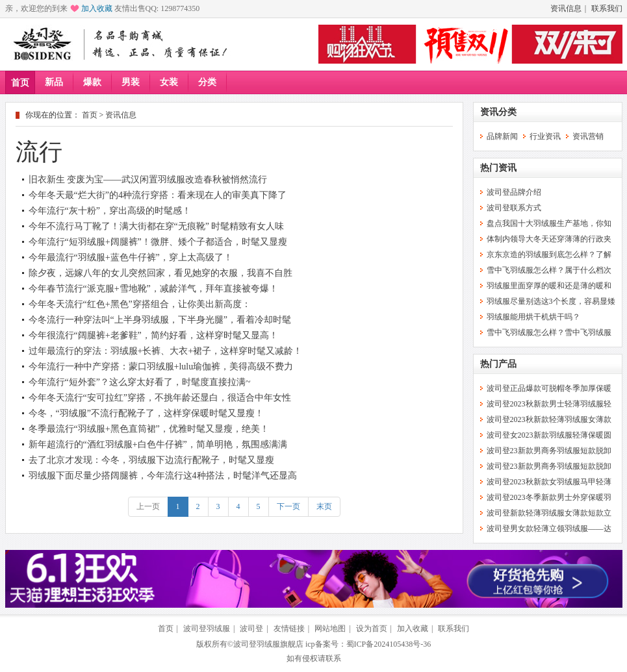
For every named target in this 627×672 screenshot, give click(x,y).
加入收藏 (97, 8)
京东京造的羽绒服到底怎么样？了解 (549, 255)
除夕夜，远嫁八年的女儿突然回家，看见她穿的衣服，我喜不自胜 (160, 273)
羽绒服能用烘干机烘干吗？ (533, 317)
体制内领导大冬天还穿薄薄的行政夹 (549, 239)
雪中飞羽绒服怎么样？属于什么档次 (549, 270)
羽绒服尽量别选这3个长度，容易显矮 (551, 301)
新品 (54, 82)
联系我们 (607, 8)
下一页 (288, 506)
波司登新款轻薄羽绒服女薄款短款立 (549, 513)
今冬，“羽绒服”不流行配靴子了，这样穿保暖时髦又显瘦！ (146, 413)
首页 (20, 83)
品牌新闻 (502, 136)
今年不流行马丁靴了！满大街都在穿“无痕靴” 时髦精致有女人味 (157, 226)
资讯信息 (566, 8)
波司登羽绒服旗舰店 (268, 644)
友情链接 (289, 628)
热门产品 (498, 364)
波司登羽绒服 (207, 628)
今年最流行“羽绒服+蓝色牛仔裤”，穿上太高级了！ (131, 257)
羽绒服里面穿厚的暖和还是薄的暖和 (549, 286)
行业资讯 (545, 136)
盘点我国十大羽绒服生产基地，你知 (549, 223)
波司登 (251, 628)
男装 (131, 82)
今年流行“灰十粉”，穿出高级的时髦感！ (110, 211)
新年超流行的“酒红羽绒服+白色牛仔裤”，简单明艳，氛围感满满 (158, 444)
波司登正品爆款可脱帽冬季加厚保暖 (549, 388)
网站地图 (330, 628)
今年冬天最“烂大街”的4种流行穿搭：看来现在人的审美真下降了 (158, 195)
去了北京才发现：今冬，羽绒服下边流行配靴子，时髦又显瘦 (151, 460)
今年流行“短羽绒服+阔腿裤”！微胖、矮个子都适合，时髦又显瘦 (158, 242)
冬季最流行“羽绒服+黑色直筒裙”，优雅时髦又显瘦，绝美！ (149, 429)
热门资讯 (498, 168)
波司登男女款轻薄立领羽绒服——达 (549, 529)
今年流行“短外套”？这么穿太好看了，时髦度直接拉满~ (140, 382)
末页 (324, 506)
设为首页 (372, 628)
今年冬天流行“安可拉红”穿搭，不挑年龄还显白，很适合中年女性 (160, 398)
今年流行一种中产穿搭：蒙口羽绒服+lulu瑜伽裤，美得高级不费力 (161, 367)
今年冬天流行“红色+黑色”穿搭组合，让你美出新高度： (140, 304)
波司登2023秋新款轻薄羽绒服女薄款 (549, 419)
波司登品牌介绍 (514, 192)
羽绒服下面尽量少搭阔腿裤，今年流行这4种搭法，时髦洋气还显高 (163, 476)
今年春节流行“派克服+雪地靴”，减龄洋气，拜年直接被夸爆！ (153, 289)
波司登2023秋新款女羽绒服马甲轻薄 (549, 482)
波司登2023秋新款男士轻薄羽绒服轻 (549, 404)
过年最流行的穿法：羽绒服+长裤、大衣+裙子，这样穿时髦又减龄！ (166, 351)
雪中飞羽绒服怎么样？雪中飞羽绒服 (549, 332)
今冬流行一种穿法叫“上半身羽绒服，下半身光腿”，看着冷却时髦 (160, 320)
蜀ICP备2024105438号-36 (389, 644)
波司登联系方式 (514, 208)
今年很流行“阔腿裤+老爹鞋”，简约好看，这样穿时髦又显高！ (153, 335)
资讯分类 (498, 112)
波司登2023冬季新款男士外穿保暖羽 (549, 497)
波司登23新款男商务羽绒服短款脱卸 (549, 451)
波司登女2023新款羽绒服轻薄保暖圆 (549, 435)
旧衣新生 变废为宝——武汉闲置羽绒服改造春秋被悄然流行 (148, 180)
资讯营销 (588, 136)
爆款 (92, 82)
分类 (207, 82)
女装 (169, 82)
